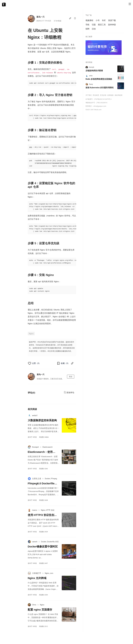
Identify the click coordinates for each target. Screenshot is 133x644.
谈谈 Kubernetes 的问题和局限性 (100, 88)
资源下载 (112, 20)
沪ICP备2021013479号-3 (103, 99)
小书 (98, 20)
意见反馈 (103, 95)
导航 (87, 25)
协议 (53, 510)
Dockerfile (51, 542)
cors (51, 573)
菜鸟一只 (40, 17)
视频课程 (89, 20)
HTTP (48, 510)
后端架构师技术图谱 (94, 71)
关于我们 (89, 95)
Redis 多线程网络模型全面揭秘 (99, 79)
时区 (57, 542)
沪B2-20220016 (102, 103)
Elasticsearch (48, 447)
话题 (94, 25)
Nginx (31, 334)
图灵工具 (102, 25)
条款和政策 (119, 95)
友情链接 (110, 95)
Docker (47, 479)
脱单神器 (112, 25)
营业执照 (96, 95)
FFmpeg (54, 479)
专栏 (104, 20)
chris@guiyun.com (100, 106)
